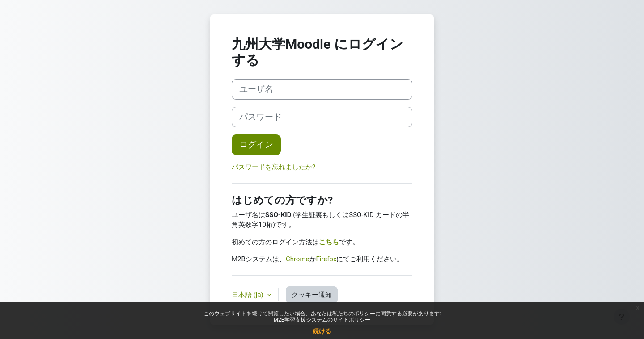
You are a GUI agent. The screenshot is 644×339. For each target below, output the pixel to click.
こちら (329, 242)
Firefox (326, 259)
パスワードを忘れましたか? (273, 167)
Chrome (298, 259)
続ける (322, 331)
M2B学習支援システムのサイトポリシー (322, 320)
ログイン (256, 145)
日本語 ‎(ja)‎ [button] (248, 295)
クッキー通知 (312, 295)
